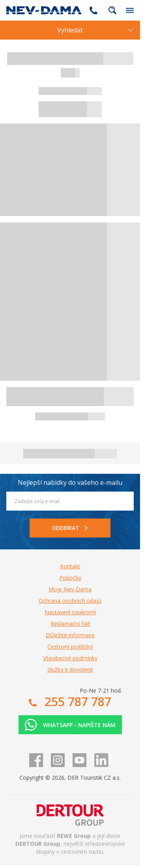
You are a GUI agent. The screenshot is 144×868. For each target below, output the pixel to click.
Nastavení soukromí (70, 612)
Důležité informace (70, 635)
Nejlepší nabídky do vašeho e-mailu (70, 482)
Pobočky (70, 578)
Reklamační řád (70, 624)
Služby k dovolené (70, 670)
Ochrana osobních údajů (70, 601)
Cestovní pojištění (70, 647)
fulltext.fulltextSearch (112, 10)
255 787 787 (94, 10)
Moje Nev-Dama (70, 589)
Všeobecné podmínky (70, 658)
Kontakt (70, 566)
